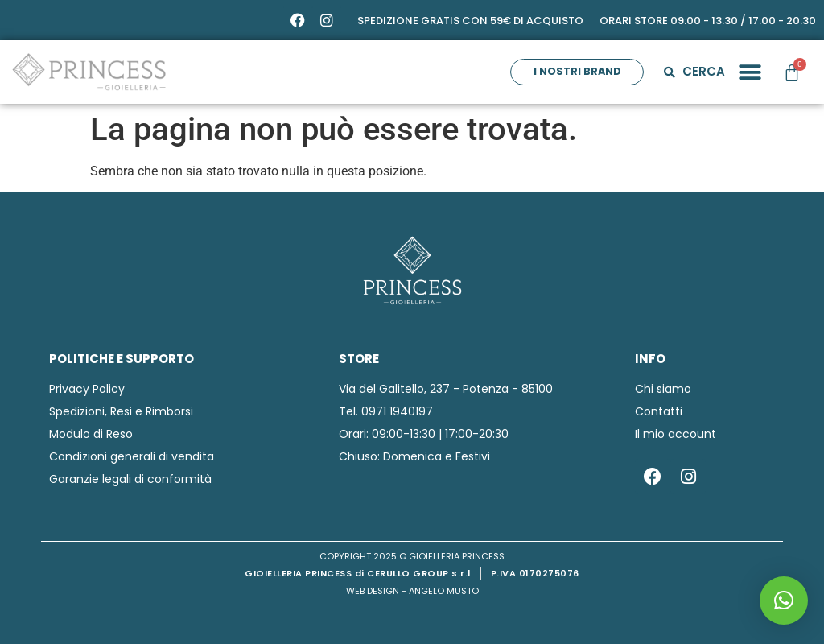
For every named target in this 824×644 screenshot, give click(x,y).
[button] (750, 72)
